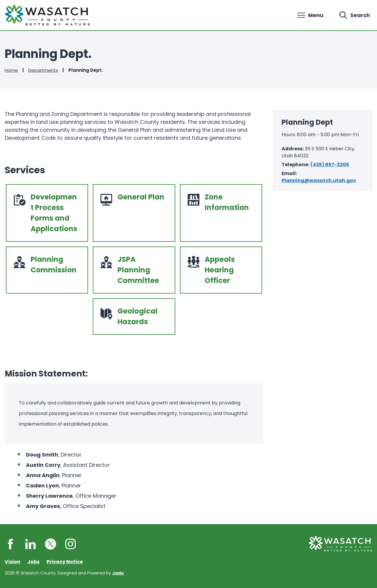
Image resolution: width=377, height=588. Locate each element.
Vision (13, 562)
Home (11, 70)
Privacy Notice (65, 562)
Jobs (33, 562)
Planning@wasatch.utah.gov (319, 180)
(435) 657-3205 (330, 165)
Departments (43, 70)
